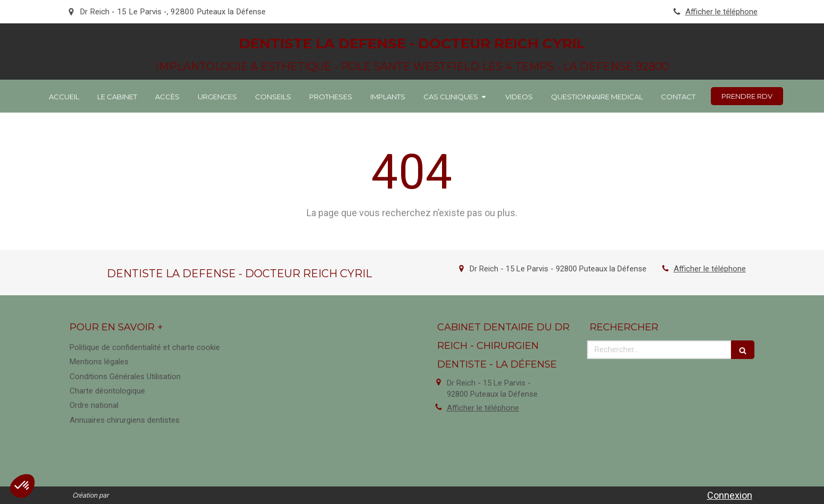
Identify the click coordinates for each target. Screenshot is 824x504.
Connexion (730, 495)
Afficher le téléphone (721, 12)
